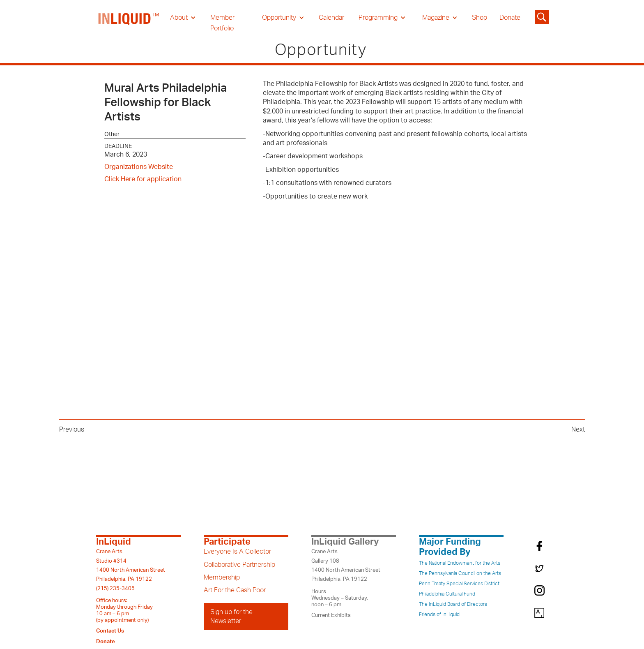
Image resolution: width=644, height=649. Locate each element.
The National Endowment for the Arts (460, 563)
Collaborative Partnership (239, 565)
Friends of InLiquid (439, 614)
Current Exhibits (331, 615)
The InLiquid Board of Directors (453, 604)
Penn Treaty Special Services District (459, 584)
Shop (480, 18)
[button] (183, 18)
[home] (129, 23)
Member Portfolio (222, 23)
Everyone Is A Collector (237, 552)
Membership (222, 577)
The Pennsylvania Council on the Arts (460, 573)
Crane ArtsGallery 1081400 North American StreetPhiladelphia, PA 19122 (346, 565)
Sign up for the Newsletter (231, 617)
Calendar (331, 18)
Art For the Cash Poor (235, 590)
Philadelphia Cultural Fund (447, 594)
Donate (510, 18)
